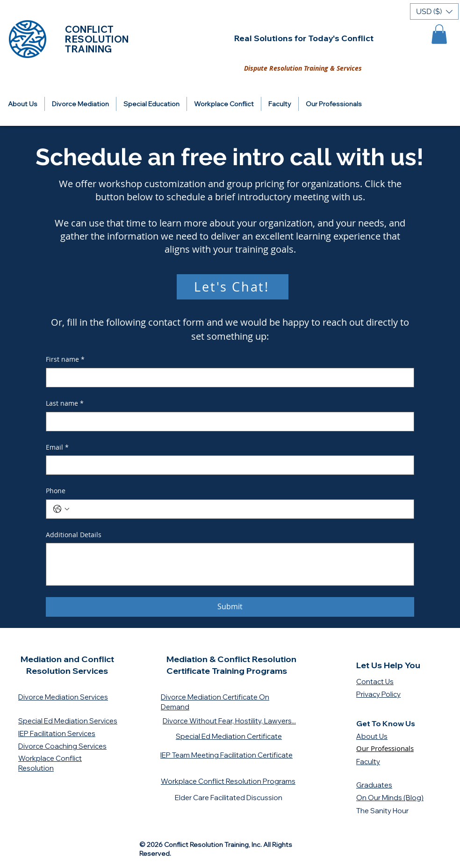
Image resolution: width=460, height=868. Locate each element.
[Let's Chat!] (233, 287)
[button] (434, 11)
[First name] (227, 378)
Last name (65, 403)
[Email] (227, 465)
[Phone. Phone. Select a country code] (61, 509)
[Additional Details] (230, 564)
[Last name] (227, 422)
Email (57, 447)
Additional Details (74, 535)
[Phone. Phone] (239, 509)
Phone (56, 491)
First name (65, 359)
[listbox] (434, 11)
